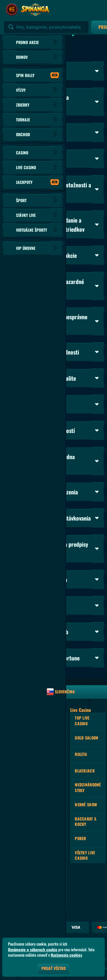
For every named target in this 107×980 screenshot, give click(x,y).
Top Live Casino (82, 721)
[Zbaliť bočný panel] (12, 10)
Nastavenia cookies (66, 955)
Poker (80, 838)
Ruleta (81, 754)
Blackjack (85, 771)
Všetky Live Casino (85, 855)
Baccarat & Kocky (86, 821)
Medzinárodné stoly (88, 787)
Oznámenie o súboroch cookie (33, 950)
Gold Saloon (86, 738)
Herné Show (86, 804)
